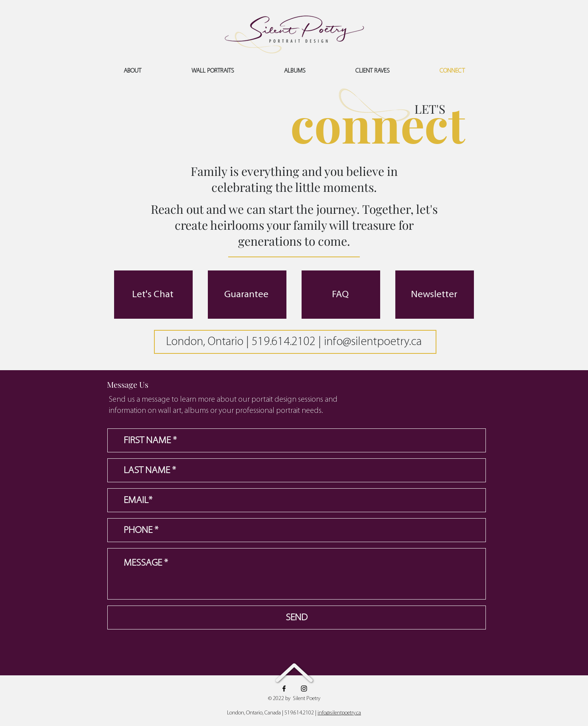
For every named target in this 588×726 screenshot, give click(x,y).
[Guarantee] (247, 295)
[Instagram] (304, 689)
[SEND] (297, 617)
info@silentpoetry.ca (373, 342)
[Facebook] (284, 689)
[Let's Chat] (153, 295)
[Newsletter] (435, 295)
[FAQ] (341, 295)
